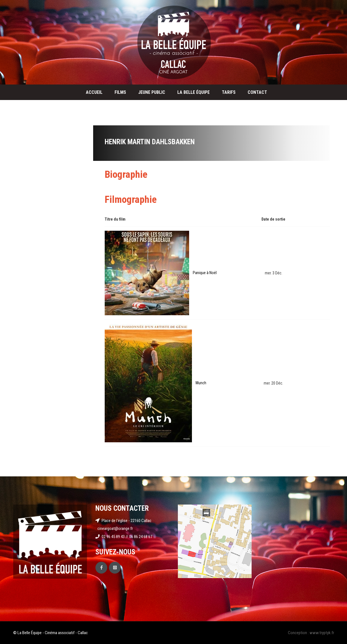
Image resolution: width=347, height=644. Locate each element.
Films (120, 92)
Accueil (94, 92)
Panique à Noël (205, 273)
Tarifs (229, 92)
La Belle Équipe (193, 92)
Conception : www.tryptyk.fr (311, 633)
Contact (257, 92)
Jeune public (152, 92)
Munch (201, 383)
